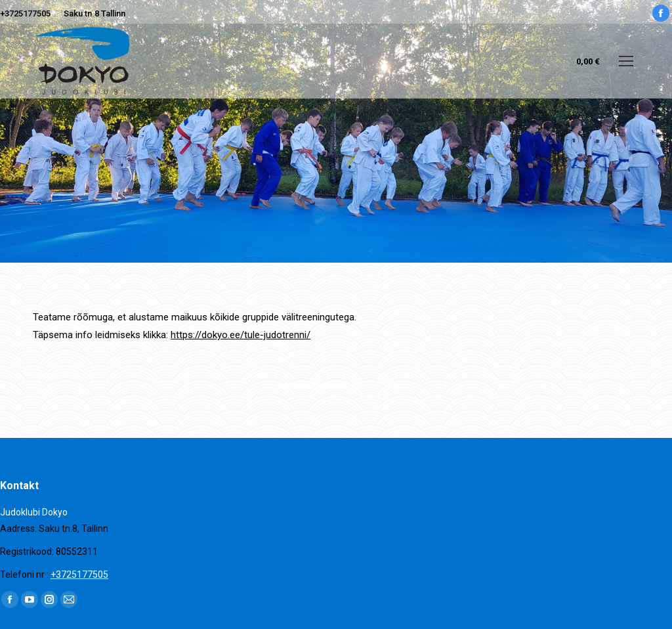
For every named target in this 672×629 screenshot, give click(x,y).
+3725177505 (25, 13)
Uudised (329, 384)
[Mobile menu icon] (626, 61)
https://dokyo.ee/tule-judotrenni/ (241, 335)
